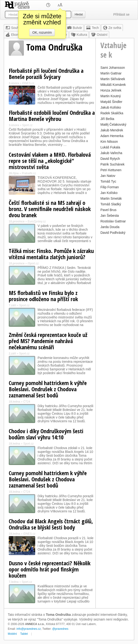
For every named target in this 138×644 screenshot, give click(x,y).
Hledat (79, 14)
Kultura (79, 35)
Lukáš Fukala (110, 147)
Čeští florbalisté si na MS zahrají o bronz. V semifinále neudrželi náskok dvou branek (50, 209)
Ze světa (112, 28)
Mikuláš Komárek (113, 85)
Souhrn (14, 28)
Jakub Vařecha (111, 153)
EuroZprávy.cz (37, 221)
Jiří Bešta (107, 119)
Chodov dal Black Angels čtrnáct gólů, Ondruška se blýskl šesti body (51, 524)
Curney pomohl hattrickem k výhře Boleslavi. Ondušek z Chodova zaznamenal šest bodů (48, 479)
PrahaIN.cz (29, 173)
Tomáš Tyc (108, 181)
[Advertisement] (115, 307)
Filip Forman (110, 187)
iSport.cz (33, 263)
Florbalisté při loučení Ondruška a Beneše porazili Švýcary (46, 74)
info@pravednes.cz (29, 629)
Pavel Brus (108, 210)
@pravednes (60, 629)
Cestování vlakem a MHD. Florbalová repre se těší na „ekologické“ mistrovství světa (50, 161)
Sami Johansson (113, 68)
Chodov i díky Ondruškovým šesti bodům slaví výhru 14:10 (46, 434)
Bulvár (75, 28)
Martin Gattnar (111, 73)
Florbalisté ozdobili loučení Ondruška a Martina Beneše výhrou (52, 116)
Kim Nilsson (109, 142)
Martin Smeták (111, 198)
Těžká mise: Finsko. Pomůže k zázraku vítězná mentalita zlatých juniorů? (51, 254)
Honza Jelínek (111, 90)
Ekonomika (16, 35)
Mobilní (12, 634)
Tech (92, 28)
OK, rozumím (42, 32)
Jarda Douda (110, 227)
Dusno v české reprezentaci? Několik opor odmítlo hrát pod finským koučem (50, 569)
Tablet (24, 634)
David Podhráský (113, 233)
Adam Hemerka (112, 136)
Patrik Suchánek (112, 164)
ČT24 (27, 402)
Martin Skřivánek (113, 79)
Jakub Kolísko (111, 107)
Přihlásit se (121, 14)
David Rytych (110, 159)
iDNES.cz (28, 83)
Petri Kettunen (111, 170)
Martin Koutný (111, 96)
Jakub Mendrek (112, 130)
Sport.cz (27, 125)
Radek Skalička (112, 113)
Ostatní (99, 35)
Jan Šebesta (110, 216)
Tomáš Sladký (111, 204)
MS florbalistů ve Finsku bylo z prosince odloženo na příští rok (43, 296)
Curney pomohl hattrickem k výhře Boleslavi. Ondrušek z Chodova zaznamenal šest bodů (48, 389)
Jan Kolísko (109, 193)
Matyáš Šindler (111, 102)
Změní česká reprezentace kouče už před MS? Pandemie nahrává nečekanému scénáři (48, 341)
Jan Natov (108, 176)
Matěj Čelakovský (113, 124)
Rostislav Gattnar (113, 221)
